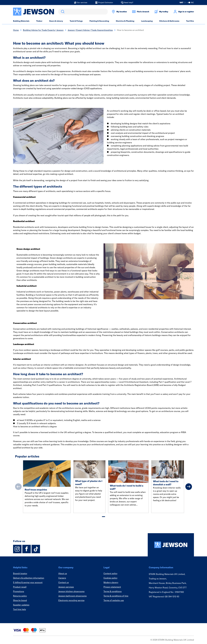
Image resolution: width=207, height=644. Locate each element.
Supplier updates (21, 605)
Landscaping (147, 21)
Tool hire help (19, 609)
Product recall (20, 587)
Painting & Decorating (99, 21)
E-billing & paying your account (28, 582)
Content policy (110, 573)
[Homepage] (171, 545)
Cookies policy (110, 578)
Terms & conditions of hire (116, 596)
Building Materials (21, 21)
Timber (39, 21)
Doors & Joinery (56, 21)
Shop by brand (20, 600)
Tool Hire (190, 21)
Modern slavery (111, 582)
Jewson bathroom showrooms (72, 596)
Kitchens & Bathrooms (169, 21)
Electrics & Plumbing (125, 21)
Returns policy (20, 596)
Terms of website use (114, 600)
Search (62, 12)
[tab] (103, 517)
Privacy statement (112, 587)
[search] (83, 12)
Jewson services (66, 587)
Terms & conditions (113, 591)
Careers (62, 578)
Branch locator (20, 573)
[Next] (189, 487)
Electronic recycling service (71, 600)
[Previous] (18, 487)
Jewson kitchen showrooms (71, 591)
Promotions (19, 591)
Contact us (64, 582)
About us (63, 573)
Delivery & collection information (29, 578)
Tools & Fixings (76, 21)
